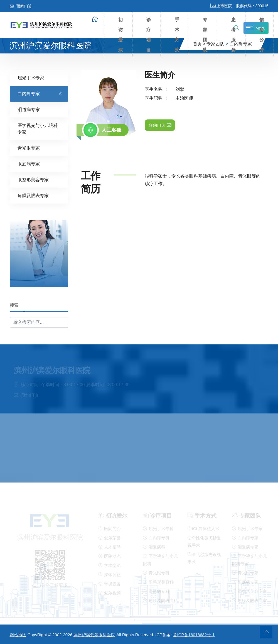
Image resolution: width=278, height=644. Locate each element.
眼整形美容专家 (33, 179)
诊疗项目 (149, 35)
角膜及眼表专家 (33, 195)
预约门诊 (21, 6)
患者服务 (234, 35)
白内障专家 (29, 93)
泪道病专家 (29, 109)
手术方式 (177, 35)
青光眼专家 (29, 148)
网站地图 (18, 635)
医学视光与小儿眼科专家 (38, 128)
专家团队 (205, 35)
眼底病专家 (29, 164)
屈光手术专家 (31, 78)
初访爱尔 (121, 35)
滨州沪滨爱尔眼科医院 (94, 635)
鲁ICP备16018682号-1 (194, 635)
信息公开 (262, 35)
